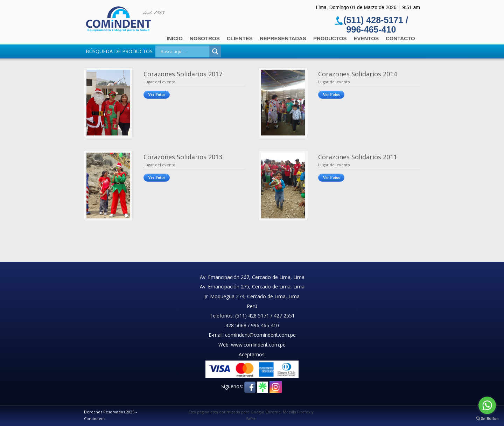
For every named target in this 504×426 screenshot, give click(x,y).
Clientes (240, 38)
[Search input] (184, 51)
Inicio (175, 38)
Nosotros (205, 38)
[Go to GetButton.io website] (487, 419)
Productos (330, 38)
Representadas (283, 38)
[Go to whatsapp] (487, 405)
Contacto (400, 38)
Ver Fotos (157, 95)
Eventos (366, 38)
